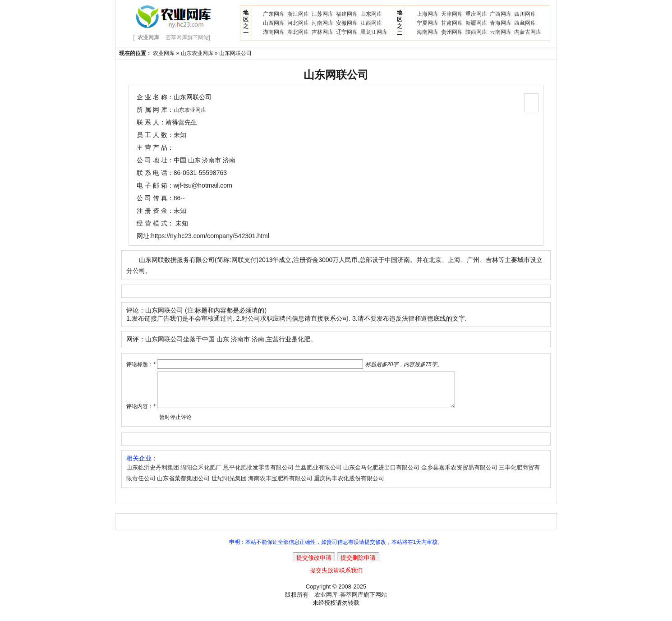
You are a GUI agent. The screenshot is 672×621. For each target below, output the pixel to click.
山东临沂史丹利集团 (153, 474)
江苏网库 (322, 14)
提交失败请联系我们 (336, 577)
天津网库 (452, 14)
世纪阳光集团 (229, 485)
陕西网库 (476, 32)
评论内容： (141, 413)
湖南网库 (274, 32)
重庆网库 (476, 14)
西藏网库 (525, 23)
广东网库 (274, 14)
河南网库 (322, 23)
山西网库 (274, 23)
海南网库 (428, 32)
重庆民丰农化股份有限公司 (349, 485)
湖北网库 (298, 32)
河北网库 (298, 23)
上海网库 (428, 14)
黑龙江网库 (374, 32)
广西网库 (501, 14)
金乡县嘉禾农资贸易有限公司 (459, 474)
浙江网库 (298, 14)
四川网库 (525, 14)
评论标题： (141, 364)
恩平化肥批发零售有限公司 (258, 474)
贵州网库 (452, 32)
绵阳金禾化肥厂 (201, 474)
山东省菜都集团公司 (183, 485)
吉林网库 (322, 32)
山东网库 (371, 14)
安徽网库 (347, 23)
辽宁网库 (347, 32)
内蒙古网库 (528, 32)
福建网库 (347, 14)
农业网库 (164, 53)
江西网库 (371, 23)
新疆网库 (476, 23)
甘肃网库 (452, 23)
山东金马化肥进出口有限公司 (381, 474)
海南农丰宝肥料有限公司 (280, 485)
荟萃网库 (352, 601)
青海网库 (501, 23)
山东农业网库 (197, 53)
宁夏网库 (428, 23)
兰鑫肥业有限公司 (318, 474)
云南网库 (501, 32)
